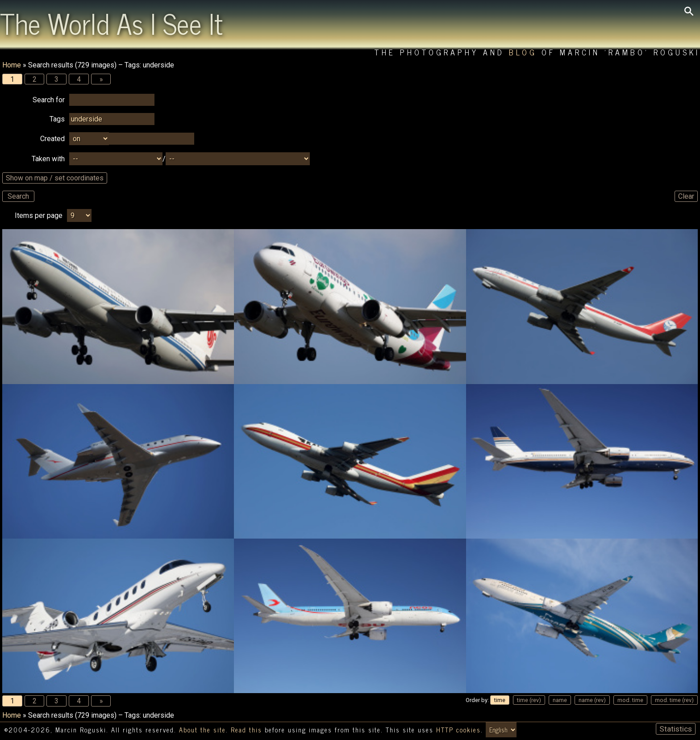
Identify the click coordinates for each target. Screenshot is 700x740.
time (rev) (529, 700)
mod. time (630, 700)
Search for (49, 100)
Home (12, 65)
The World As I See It (111, 23)
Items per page (39, 216)
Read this (246, 730)
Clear (686, 197)
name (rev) (592, 700)
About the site (202, 730)
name (560, 700)
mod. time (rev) (674, 700)
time (500, 700)
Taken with (48, 159)
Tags (57, 119)
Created (52, 139)
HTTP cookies (458, 730)
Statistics (676, 729)
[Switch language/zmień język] (501, 730)
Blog (523, 52)
